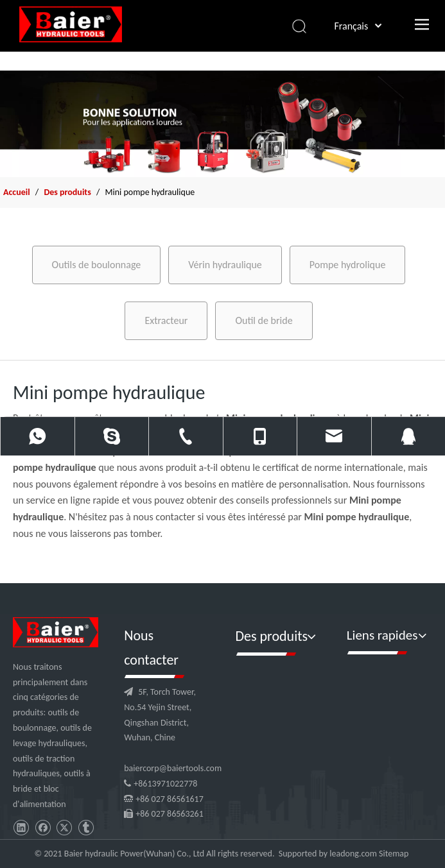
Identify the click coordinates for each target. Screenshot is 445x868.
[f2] (222, 124)
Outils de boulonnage (97, 265)
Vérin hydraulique (225, 265)
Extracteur (166, 320)
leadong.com (353, 854)
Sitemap (394, 854)
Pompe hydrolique (348, 265)
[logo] (56, 632)
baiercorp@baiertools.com (173, 768)
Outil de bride (264, 320)
